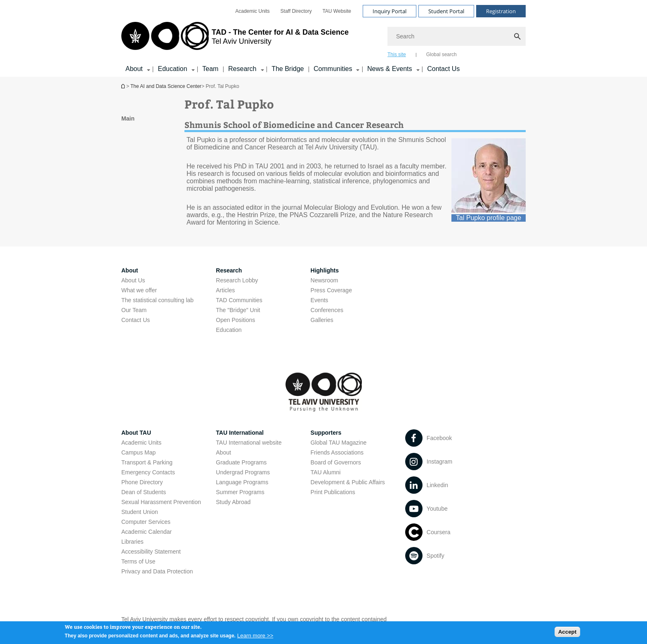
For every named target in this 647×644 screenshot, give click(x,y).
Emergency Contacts (148, 472)
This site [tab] (397, 54)
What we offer (139, 290)
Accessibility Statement (151, 552)
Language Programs (242, 482)
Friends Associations (337, 452)
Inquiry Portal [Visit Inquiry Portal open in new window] (390, 11)
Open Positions (235, 320)
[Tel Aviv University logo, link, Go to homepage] (235, 39)
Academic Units (141, 443)
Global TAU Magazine (339, 443)
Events (320, 300)
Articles (225, 290)
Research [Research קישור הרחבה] (242, 69)
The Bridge (288, 69)
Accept (567, 634)
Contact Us (443, 69)
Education (229, 330)
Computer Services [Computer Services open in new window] (146, 522)
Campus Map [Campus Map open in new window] (138, 452)
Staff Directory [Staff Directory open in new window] (296, 11)
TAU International (240, 433)
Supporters (326, 433)
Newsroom (325, 280)
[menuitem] (252, 11)
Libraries (132, 542)
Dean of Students (144, 492)
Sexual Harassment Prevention (161, 502)
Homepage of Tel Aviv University (124, 86)
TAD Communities (239, 300)
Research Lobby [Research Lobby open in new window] (237, 280)
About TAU (136, 433)
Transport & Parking (147, 462)
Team (210, 69)
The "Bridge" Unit (238, 310)
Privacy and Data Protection (157, 571)
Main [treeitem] (128, 118)
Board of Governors (336, 462)
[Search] (457, 36)
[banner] (323, 38)
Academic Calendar (146, 532)
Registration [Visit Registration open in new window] (501, 11)
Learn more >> (255, 638)
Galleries (322, 320)
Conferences (327, 310)
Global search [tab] (442, 54)
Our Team (134, 310)
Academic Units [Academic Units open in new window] (252, 11)
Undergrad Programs (243, 472)
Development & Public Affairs (348, 482)
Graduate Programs (241, 462)
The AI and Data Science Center (166, 86)
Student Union (140, 512)
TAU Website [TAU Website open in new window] (337, 11)
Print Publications (333, 492)
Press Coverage (331, 290)
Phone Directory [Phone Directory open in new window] (142, 482)
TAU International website (249, 443)
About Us (133, 280)
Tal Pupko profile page (489, 218)
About (223, 452)
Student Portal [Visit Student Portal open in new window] (446, 11)
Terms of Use (138, 561)
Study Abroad (233, 502)
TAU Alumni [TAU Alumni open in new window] (326, 472)
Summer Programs (240, 492)
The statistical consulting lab (157, 300)
